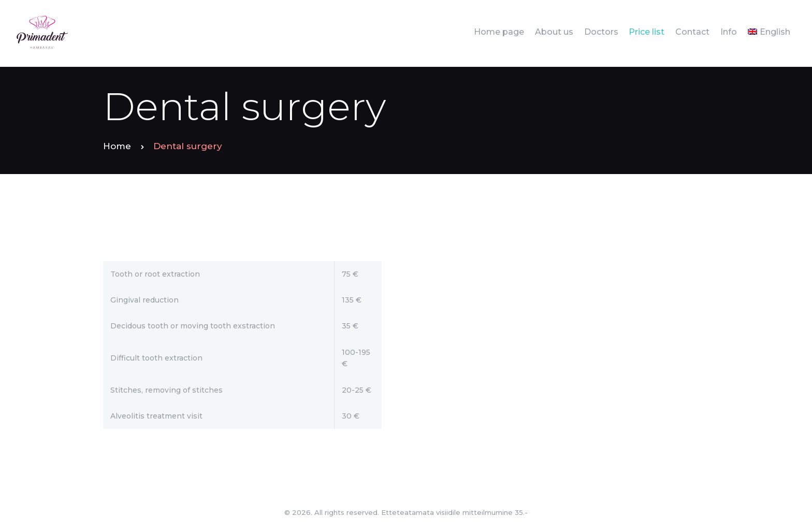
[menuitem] (769, 32)
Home (117, 146)
